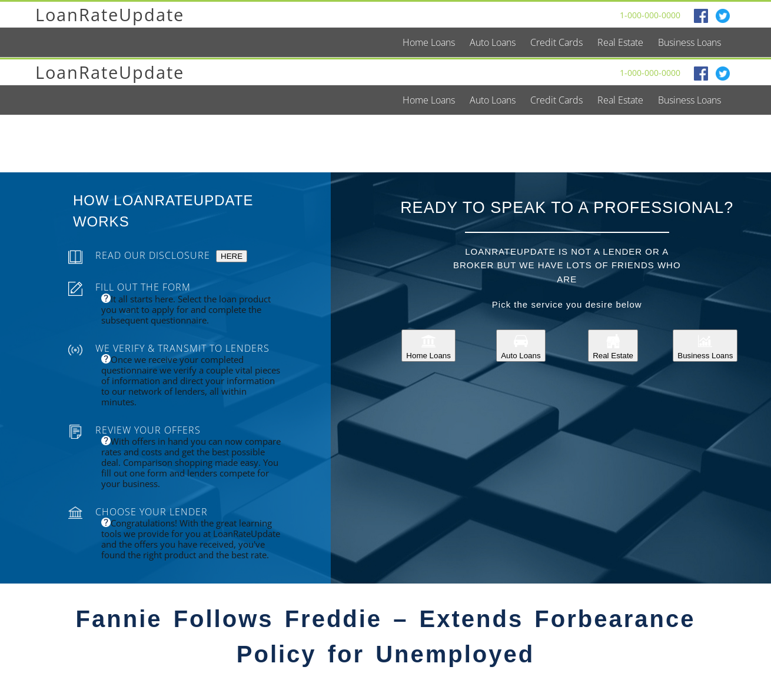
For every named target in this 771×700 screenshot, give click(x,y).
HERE (232, 256)
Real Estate (613, 346)
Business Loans (705, 346)
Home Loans (428, 346)
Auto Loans (521, 346)
